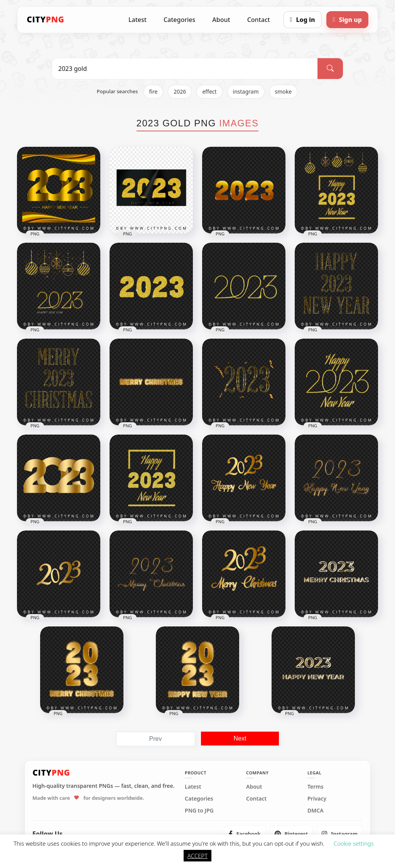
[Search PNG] (185, 69)
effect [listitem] (209, 92)
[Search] (330, 69)
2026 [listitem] (180, 92)
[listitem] (245, 834)
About (221, 20)
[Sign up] (347, 20)
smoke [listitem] (284, 92)
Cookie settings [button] (354, 843)
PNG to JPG (199, 811)
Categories (179, 20)
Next (240, 738)
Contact (259, 20)
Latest (138, 20)
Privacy (317, 799)
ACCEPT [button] (197, 856)
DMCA (316, 811)
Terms (316, 787)
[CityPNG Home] (46, 20)
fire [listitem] (154, 92)
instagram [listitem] (246, 92)
